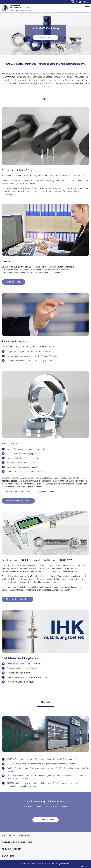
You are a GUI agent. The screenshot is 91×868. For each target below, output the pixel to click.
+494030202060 (82, 2)
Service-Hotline (11, 849)
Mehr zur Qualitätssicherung (18, 501)
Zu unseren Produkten (45, 38)
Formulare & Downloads (17, 842)
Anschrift (8, 856)
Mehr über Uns (14, 282)
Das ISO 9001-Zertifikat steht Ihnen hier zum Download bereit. (28, 492)
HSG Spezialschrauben (16, 835)
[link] (87, 8)
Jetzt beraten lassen (46, 820)
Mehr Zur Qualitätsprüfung (18, 599)
